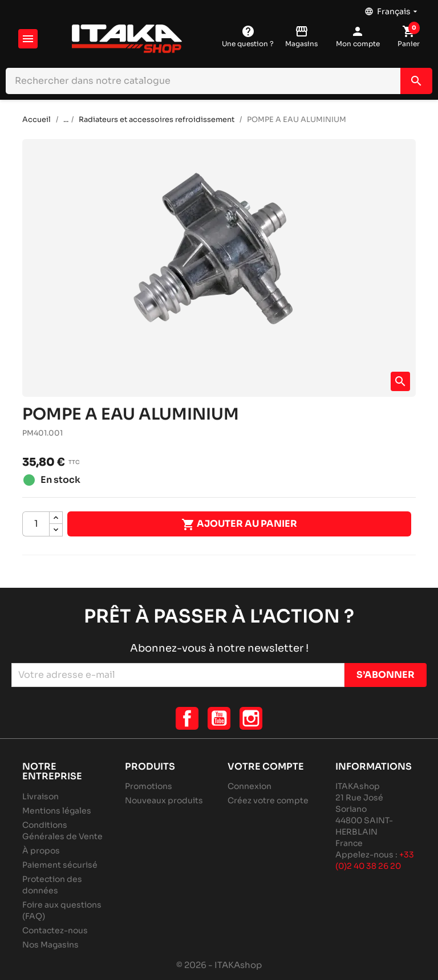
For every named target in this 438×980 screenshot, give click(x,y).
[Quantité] (36, 524)
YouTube (219, 718)
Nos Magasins (50, 945)
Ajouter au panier (239, 524)
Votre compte (266, 766)
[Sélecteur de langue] (392, 9)
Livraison (40, 796)
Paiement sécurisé (60, 865)
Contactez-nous (55, 930)
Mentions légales (57, 811)
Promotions (149, 786)
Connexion (250, 786)
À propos (41, 851)
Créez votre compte (268, 800)
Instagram (251, 718)
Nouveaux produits (164, 800)
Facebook (187, 718)
